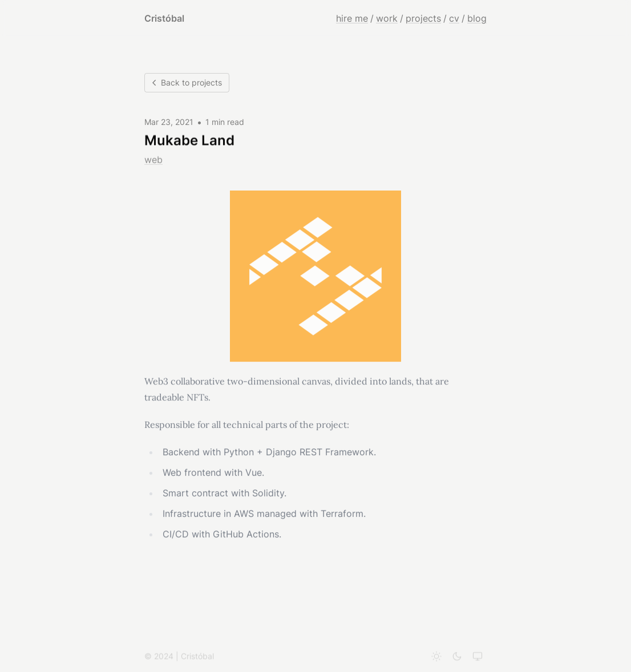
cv (454, 18)
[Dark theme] (457, 658)
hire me (352, 18)
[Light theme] (436, 658)
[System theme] (478, 658)
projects (423, 18)
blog (477, 18)
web (153, 160)
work (387, 18)
